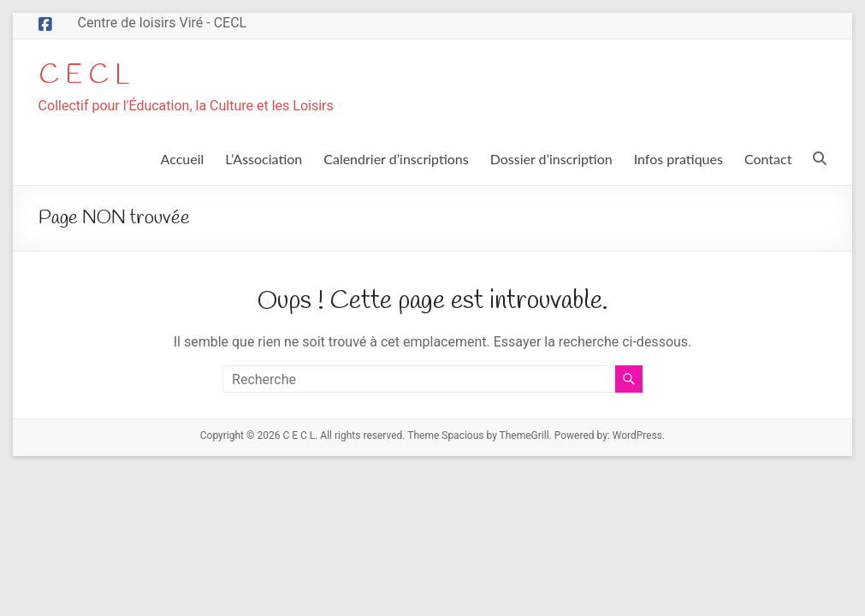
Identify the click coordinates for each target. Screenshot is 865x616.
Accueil (183, 160)
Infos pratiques (678, 160)
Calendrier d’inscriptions (396, 160)
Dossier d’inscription (551, 160)
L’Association (264, 160)
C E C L (90, 76)
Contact (768, 160)
